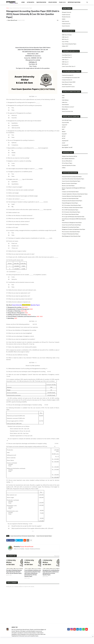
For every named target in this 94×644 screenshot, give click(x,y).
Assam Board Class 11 (67, 55)
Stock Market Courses (67, 84)
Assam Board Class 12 (67, 57)
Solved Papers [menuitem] (53, 2)
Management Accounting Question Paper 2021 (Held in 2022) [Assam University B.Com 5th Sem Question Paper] (51, 573)
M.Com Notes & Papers (67, 163)
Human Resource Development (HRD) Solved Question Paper (74, 220)
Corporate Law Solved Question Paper (70, 198)
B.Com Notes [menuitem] (31, 2)
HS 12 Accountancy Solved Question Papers (72, 205)
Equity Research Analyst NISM (69, 82)
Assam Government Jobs (67, 111)
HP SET (64, 138)
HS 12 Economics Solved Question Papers (71, 212)
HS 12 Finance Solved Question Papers (70, 214)
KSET (63, 129)
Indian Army (65, 102)
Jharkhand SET (65, 141)
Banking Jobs (65, 109)
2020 (23, 307)
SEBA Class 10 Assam (67, 35)
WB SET (64, 132)
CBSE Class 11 (65, 60)
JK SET (64, 143)
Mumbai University (66, 17)
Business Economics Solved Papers (70, 183)
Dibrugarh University (67, 12)
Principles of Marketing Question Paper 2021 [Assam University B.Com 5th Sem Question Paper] (14, 572)
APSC (63, 98)
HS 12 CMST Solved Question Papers (70, 210)
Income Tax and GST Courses (68, 87)
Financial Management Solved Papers (70, 203)
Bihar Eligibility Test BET (67, 147)
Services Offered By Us (67, 161)
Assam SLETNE (65, 123)
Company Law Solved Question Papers (70, 192)
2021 (26, 307)
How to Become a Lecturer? (68, 107)
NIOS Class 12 (65, 64)
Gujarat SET (65, 125)
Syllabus (64, 168)
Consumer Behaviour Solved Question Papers (72, 196)
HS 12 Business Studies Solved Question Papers (72, 208)
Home (8, 8)
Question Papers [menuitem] (41, 2)
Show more (57, 556)
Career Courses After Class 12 (69, 66)
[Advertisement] (33, 34)
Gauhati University (66, 15)
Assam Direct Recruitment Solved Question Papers (73, 179)
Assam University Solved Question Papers (71, 181)
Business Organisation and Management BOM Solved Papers (74, 189)
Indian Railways (65, 100)
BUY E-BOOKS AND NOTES (68, 159)
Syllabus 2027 (65, 46)
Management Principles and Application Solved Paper (74, 229)
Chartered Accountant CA (68, 75)
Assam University (66, 26)
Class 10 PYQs (65, 42)
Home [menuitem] (23, 2)
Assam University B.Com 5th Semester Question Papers (21, 8)
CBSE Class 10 (65, 37)
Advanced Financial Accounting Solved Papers (72, 177)
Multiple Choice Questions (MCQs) (69, 156)
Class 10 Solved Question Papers (69, 44)
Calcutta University (66, 24)
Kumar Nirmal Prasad (27, 546)
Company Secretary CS (67, 80)
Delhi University (66, 21)
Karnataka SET (65, 145)
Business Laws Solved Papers (68, 186)
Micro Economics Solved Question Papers (71, 232)
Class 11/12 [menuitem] (62, 2)
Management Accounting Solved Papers (71, 227)
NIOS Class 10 (65, 39)
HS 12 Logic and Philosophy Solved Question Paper (73, 217)
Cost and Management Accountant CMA (71, 78)
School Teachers (65, 105)
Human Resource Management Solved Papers (72, 223)
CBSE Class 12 (65, 62)
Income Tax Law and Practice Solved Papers (71, 225)
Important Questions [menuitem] (74, 2)
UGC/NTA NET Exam (67, 120)
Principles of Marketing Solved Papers (70, 234)
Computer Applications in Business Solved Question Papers (75, 194)
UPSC (63, 96)
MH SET (64, 127)
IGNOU (64, 19)
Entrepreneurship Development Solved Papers (72, 201)
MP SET (64, 136)
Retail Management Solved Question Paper (71, 236)
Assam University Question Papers (44, 536)
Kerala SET (64, 134)
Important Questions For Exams (69, 165)
